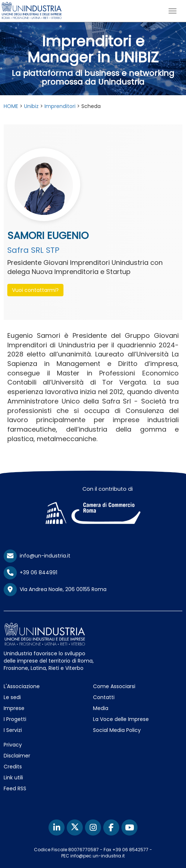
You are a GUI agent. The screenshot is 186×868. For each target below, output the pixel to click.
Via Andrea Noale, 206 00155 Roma (55, 590)
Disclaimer (17, 756)
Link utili (13, 778)
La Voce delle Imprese (121, 719)
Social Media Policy (117, 730)
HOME (11, 106)
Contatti (104, 697)
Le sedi (12, 697)
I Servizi (13, 730)
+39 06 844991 (30, 572)
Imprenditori (60, 106)
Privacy (13, 745)
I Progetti (15, 719)
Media (101, 708)
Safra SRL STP (33, 250)
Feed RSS (15, 788)
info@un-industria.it (37, 556)
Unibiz (31, 106)
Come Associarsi (114, 686)
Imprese (14, 708)
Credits (13, 767)
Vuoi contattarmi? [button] (35, 290)
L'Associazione (22, 686)
